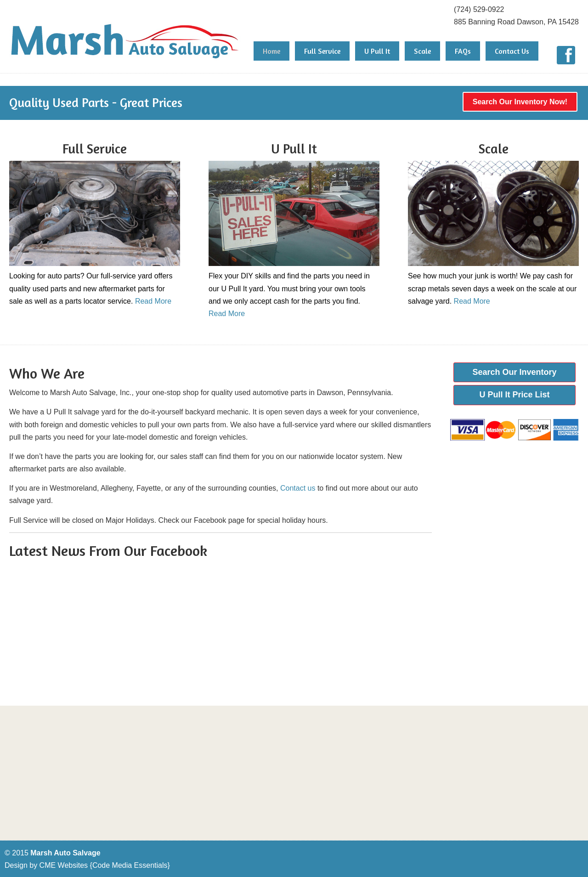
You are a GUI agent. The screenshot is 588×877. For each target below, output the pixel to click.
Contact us (298, 488)
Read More (153, 301)
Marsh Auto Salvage (125, 32)
